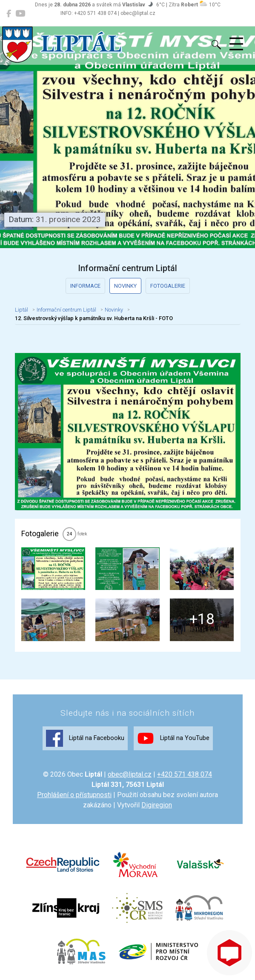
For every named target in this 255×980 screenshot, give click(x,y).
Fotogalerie (168, 286)
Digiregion (157, 805)
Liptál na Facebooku (85, 738)
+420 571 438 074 (185, 774)
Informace (85, 286)
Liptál (21, 310)
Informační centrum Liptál (66, 310)
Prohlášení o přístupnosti (74, 795)
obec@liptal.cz (130, 774)
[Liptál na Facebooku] (9, 14)
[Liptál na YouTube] (20, 14)
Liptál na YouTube (173, 738)
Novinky (125, 286)
